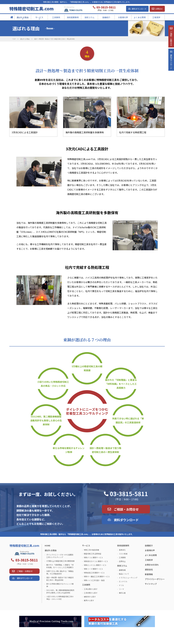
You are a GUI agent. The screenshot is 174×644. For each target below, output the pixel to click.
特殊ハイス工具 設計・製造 (94, 580)
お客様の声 (150, 550)
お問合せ (159, 9)
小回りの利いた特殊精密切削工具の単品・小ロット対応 (53, 384)
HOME (47, 546)
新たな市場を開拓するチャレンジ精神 (69, 450)
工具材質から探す (91, 593)
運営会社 (149, 569)
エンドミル (123, 581)
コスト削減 (123, 554)
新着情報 (149, 574)
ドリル (121, 585)
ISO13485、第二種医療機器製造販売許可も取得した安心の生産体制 (46, 420)
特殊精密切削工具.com (31, 9)
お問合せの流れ (152, 565)
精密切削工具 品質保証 (93, 554)
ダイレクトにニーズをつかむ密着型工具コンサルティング (87, 411)
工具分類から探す (91, 589)
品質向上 (122, 561)
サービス (86, 546)
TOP (14, 39)
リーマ (121, 589)
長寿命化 (122, 550)
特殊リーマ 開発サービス (93, 569)
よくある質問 (151, 555)
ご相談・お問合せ (126, 509)
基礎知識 (122, 570)
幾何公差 (122, 593)
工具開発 (122, 557)
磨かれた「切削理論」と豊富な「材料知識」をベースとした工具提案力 (121, 384)
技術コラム (122, 566)
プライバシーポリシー (155, 579)
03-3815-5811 (129, 494)
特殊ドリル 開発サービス (93, 557)
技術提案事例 (123, 546)
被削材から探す (90, 597)
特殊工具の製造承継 (91, 550)
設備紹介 (149, 546)
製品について (124, 574)
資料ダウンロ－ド (171, 72)
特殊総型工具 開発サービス (94, 573)
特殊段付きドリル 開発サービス (96, 561)
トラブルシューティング (128, 578)
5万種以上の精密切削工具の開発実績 (87, 368)
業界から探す (89, 600)
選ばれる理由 (25, 39)
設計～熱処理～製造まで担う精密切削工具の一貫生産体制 (105, 450)
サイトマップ (151, 584)
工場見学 (149, 560)
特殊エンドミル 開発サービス (95, 565)
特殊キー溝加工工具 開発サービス (97, 576)
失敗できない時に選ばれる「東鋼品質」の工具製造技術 (128, 420)
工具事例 (86, 585)
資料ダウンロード (139, 9)
